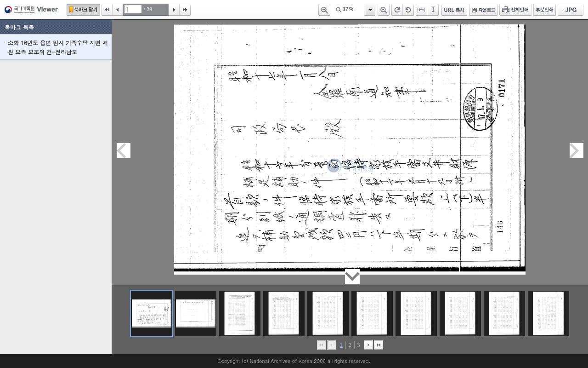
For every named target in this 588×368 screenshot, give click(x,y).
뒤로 (368, 345)
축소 (324, 10)
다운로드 (483, 10)
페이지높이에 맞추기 (434, 10)
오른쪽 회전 (397, 10)
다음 (174, 10)
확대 (384, 10)
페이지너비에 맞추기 (422, 10)
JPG (571, 10)
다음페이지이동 (577, 151)
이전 (118, 10)
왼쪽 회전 (408, 10)
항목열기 (370, 10)
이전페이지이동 (124, 151)
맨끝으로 (379, 345)
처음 (107, 10)
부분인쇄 (545, 10)
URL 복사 (454, 10)
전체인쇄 (515, 10)
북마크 (83, 10)
